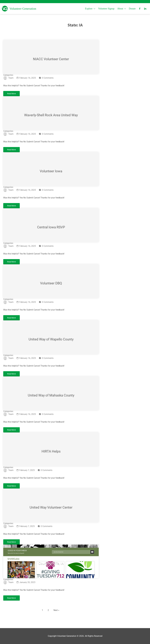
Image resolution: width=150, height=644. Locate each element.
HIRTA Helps (51, 451)
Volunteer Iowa (51, 171)
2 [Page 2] (48, 610)
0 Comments (48, 78)
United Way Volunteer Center (51, 507)
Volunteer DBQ (51, 283)
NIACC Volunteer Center (51, 59)
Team (11, 78)
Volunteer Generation (23, 9)
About (120, 9)
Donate (132, 9)
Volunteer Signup (106, 9)
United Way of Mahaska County (51, 395)
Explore (89, 9)
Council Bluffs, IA (51, 563)
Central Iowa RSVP (51, 227)
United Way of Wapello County (51, 339)
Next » (56, 610)
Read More (11, 94)
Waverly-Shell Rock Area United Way (51, 115)
